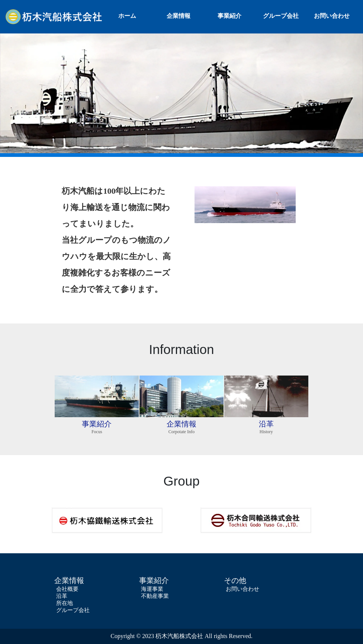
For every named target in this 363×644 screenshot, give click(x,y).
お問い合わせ (332, 16)
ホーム (127, 16)
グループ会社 (281, 16)
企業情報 (179, 16)
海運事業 (152, 589)
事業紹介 (229, 16)
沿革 (62, 596)
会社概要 (67, 589)
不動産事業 (155, 596)
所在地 (65, 603)
